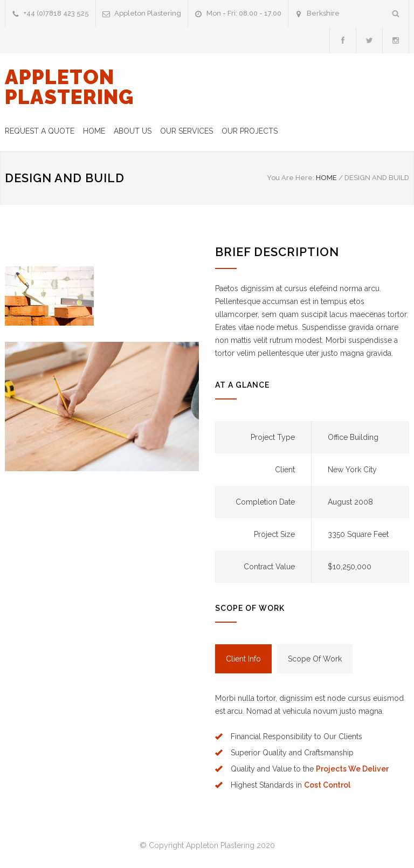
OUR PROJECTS (250, 131)
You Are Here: (291, 178)
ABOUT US (133, 131)
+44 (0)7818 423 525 (56, 13)
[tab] (243, 659)
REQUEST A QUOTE (40, 131)
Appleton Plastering (148, 13)
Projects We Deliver (352, 769)
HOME (94, 131)
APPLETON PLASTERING (69, 87)
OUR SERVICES (187, 131)
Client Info (243, 659)
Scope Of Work (315, 659)
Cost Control (327, 785)
